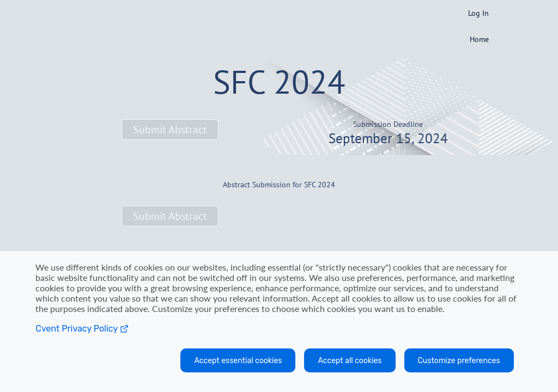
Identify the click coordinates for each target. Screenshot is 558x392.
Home (479, 39)
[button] (170, 130)
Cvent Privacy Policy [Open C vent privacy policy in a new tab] (82, 329)
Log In (478, 13)
